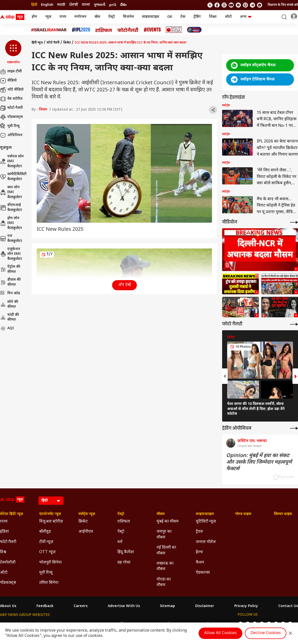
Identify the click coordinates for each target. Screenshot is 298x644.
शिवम (43, 110)
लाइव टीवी (11, 72)
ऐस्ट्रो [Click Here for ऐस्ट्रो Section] (121, 514)
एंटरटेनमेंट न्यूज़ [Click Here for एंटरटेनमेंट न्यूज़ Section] (50, 514)
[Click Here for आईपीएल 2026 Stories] (81, 30)
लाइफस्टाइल (151, 17)
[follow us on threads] (224, 5)
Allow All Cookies (220, 633)
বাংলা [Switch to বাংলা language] (86, 5)
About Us (8, 606)
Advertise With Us (124, 606)
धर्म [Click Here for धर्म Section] (120, 542)
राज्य (63, 17)
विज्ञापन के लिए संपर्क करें (283, 5)
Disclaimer (205, 606)
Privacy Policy (246, 606)
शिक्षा (213, 17)
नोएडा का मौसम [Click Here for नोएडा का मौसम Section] (164, 582)
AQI (7, 328)
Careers (81, 606)
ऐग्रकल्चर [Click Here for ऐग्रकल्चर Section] (203, 573)
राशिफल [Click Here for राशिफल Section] (124, 522)
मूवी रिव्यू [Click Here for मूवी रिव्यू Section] (46, 573)
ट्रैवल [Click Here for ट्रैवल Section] (199, 532)
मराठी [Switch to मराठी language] (61, 5)
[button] (13, 52)
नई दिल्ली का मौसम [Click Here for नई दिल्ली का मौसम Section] (166, 550)
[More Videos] (294, 222)
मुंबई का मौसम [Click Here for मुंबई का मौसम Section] (168, 522)
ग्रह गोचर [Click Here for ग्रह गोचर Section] (124, 563)
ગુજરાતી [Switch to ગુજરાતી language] (99, 5)
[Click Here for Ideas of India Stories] (174, 30)
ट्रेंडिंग (197, 17)
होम (34, 17)
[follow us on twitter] (210, 5)
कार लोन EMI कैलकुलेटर (11, 192)
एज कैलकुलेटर (11, 238)
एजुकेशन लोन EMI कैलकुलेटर (11, 254)
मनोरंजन (80, 17)
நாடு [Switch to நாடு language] (113, 5)
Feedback (45, 606)
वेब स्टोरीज (11, 99)
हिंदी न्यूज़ (37, 43)
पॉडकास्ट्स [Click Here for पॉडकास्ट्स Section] (8, 583)
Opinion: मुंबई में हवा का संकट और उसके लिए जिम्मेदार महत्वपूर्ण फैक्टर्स (259, 462)
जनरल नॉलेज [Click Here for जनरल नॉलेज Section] (206, 542)
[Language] (51, 501)
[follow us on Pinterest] (245, 5)
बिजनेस (128, 17)
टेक (183, 17)
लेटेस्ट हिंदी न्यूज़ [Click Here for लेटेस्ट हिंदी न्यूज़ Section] (12, 514)
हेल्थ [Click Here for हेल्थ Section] (199, 552)
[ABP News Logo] (13, 17)
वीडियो (8, 81)
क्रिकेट (67, 43)
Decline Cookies (266, 633)
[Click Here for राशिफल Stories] (104, 30)
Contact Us (288, 606)
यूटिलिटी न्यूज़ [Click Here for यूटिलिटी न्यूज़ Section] (206, 522)
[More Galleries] (294, 324)
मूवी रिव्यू (10, 126)
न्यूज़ (48, 17)
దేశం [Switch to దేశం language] (123, 5)
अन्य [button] (246, 17)
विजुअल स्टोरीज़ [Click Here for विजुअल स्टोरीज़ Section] (51, 522)
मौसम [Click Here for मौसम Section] (161, 514)
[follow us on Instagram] (238, 5)
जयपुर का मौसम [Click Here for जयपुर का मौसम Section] (164, 535)
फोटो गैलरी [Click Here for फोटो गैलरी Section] (8, 542)
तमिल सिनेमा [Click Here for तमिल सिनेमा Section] (49, 583)
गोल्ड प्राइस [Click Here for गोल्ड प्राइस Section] (243, 514)
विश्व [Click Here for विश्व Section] (3, 552)
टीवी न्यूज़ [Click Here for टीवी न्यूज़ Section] (46, 542)
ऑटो (228, 17)
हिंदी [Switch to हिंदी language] (34, 5)
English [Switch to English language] (47, 5)
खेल (97, 17)
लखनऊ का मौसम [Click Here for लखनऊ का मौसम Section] (165, 566)
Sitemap (167, 606)
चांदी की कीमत (9, 317)
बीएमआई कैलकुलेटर (11, 208)
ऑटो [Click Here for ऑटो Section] (4, 573)
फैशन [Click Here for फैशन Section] (200, 563)
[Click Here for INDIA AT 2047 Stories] (194, 30)
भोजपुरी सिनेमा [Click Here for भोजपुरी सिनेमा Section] (50, 563)
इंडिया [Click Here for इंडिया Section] (4, 532)
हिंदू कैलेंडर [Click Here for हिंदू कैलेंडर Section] (126, 552)
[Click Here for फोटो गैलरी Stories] (128, 30)
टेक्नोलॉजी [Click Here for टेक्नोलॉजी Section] (8, 563)
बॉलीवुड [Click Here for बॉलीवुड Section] (45, 532)
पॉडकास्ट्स (11, 117)
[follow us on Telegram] (252, 5)
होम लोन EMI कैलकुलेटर (11, 223)
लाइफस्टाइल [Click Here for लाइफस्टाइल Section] (205, 514)
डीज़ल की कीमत (10, 282)
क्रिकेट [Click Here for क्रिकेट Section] (83, 522)
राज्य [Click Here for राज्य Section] (4, 522)
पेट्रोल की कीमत (10, 269)
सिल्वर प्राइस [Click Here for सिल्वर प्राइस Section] (283, 514)
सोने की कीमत (9, 305)
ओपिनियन (11, 135)
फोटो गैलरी (11, 108)
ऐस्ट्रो (112, 17)
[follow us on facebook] (217, 5)
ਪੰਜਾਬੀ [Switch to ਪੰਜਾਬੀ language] (73, 5)
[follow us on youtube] (231, 5)
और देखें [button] (124, 285)
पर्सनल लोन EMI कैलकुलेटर (12, 161)
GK (170, 17)
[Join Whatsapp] (260, 5)
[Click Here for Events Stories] (152, 30)
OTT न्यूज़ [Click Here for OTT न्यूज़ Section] (47, 552)
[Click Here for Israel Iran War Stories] (49, 30)
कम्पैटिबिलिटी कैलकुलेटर (13, 177)
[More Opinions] (294, 428)
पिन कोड (10, 294)
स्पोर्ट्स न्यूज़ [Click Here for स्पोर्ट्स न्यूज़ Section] (87, 514)
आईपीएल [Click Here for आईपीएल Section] (86, 532)
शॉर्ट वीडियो (12, 90)
